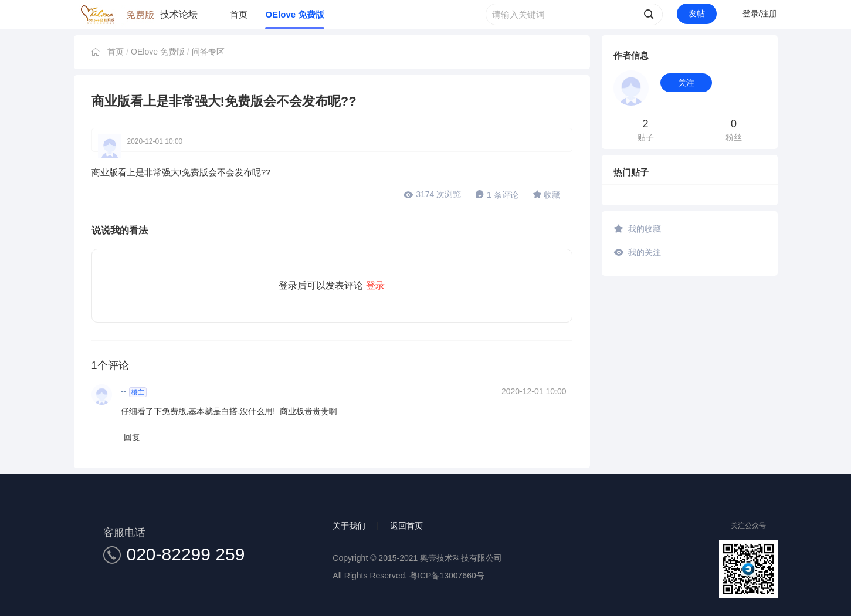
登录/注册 (760, 13)
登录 (375, 285)
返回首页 (406, 526)
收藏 (547, 194)
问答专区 (208, 52)
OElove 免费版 (295, 14)
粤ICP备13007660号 (447, 576)
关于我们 (349, 526)
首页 (239, 14)
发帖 (697, 13)
